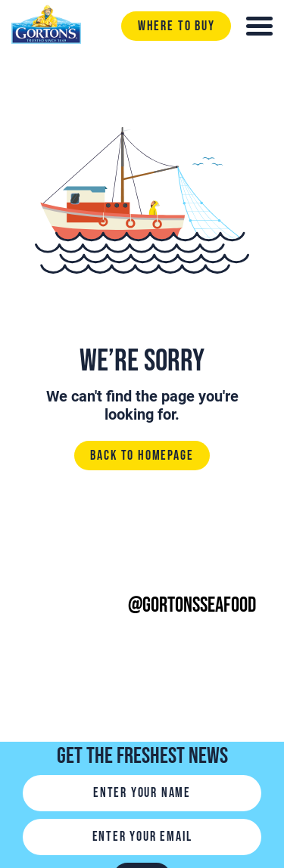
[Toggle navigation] (259, 26)
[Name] (142, 793)
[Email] (142, 837)
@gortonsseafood (192, 605)
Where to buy (176, 26)
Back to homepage (142, 456)
